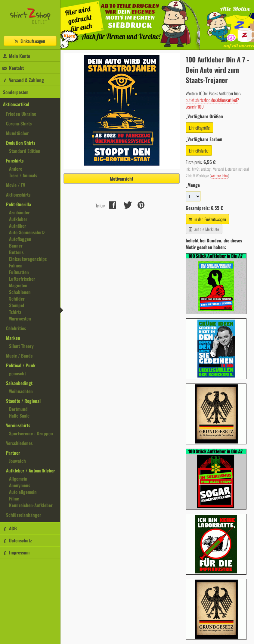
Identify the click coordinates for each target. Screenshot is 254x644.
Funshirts (15, 160)
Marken (13, 338)
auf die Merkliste (203, 229)
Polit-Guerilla (19, 204)
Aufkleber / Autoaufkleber (31, 470)
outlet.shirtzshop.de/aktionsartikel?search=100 (212, 103)
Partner (13, 453)
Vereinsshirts (18, 425)
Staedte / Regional (23, 401)
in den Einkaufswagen (207, 219)
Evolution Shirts (21, 143)
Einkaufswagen (29, 41)
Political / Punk (21, 365)
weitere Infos (220, 176)
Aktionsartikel (16, 104)
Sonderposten (16, 92)
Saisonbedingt (19, 383)
